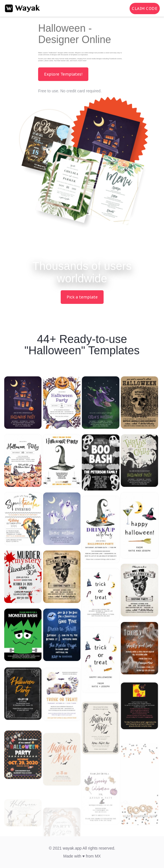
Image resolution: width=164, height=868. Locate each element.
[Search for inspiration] (121, 8)
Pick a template (82, 297)
